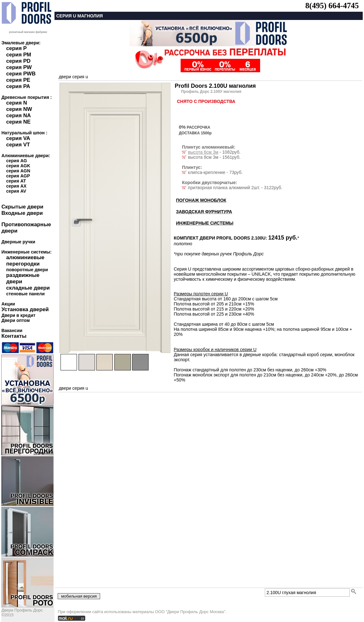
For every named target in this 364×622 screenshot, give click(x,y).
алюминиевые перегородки (25, 261)
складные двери (28, 288)
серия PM (19, 55)
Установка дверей (25, 309)
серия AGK (18, 166)
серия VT (18, 145)
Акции (8, 304)
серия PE (18, 80)
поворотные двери (27, 270)
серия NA (18, 115)
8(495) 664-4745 (332, 6)
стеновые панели (25, 294)
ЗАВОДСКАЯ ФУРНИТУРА (204, 212)
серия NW (19, 109)
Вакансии (12, 330)
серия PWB (21, 74)
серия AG (16, 161)
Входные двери (22, 213)
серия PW (19, 67)
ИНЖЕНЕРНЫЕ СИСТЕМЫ (204, 223)
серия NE (18, 122)
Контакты (14, 336)
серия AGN (18, 171)
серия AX (16, 186)
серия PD (18, 61)
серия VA (18, 138)
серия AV (16, 191)
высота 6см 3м (203, 152)
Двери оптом (16, 320)
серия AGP (18, 176)
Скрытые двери (22, 207)
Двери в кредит (18, 315)
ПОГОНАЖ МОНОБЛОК (201, 200)
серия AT (16, 181)
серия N (16, 103)
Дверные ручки (18, 242)
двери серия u (73, 77)
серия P (16, 48)
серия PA (18, 86)
